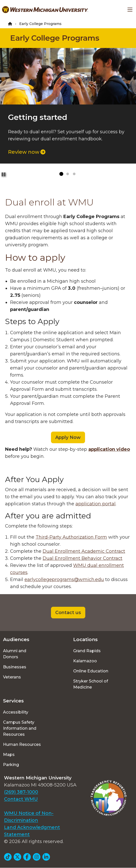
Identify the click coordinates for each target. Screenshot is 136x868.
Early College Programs (55, 38)
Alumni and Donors (15, 654)
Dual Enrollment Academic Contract (84, 551)
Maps (9, 755)
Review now (27, 152)
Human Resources (22, 744)
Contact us (68, 613)
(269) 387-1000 (21, 792)
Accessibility (16, 712)
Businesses (15, 667)
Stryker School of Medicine (91, 684)
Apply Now (68, 437)
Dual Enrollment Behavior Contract (83, 558)
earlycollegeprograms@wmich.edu (64, 580)
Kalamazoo (85, 661)
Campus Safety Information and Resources (20, 728)
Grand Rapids (87, 651)
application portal (96, 504)
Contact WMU (21, 799)
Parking (11, 765)
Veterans (12, 677)
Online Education (91, 671)
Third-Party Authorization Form (71, 537)
